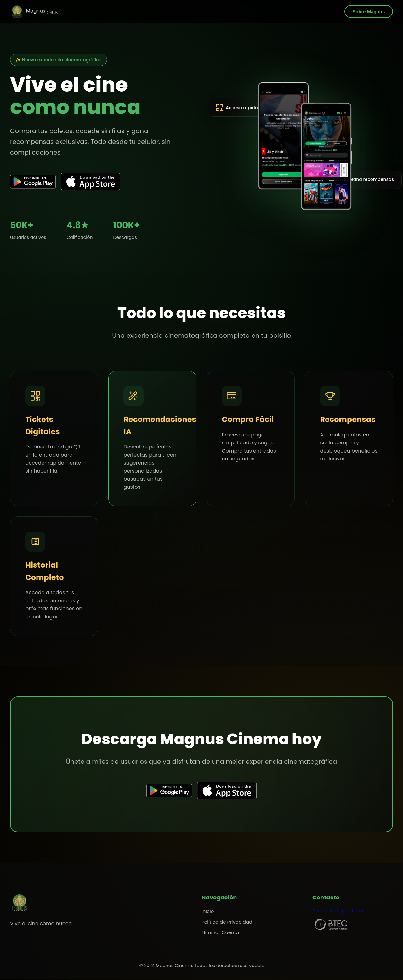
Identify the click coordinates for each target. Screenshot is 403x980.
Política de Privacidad (227, 923)
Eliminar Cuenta (220, 933)
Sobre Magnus (369, 11)
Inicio (208, 912)
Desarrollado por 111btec (338, 911)
